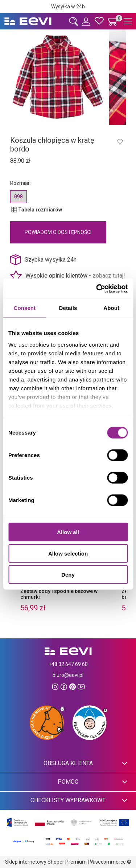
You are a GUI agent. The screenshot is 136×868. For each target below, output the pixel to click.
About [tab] (111, 308)
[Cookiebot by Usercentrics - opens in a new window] (97, 288)
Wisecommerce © (111, 862)
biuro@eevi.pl (68, 675)
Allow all (68, 532)
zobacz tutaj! (109, 276)
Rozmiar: (20, 183)
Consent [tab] (24, 308)
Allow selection (68, 553)
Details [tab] (68, 308)
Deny (68, 575)
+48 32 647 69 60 (68, 664)
